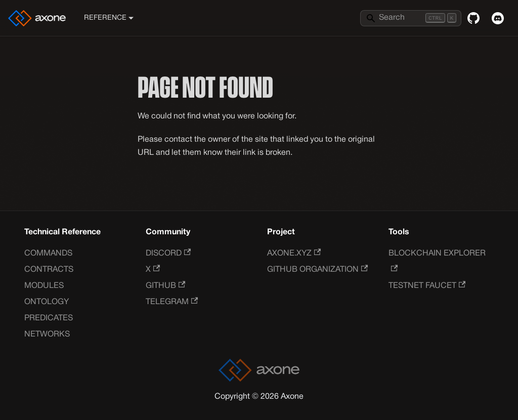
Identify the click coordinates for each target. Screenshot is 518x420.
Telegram (172, 302)
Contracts (49, 270)
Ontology (47, 302)
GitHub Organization (317, 270)
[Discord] (498, 18)
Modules (44, 286)
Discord (168, 254)
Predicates (49, 318)
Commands (48, 254)
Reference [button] (105, 18)
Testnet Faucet (427, 286)
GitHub (165, 286)
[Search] (411, 18)
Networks (47, 334)
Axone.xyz (294, 254)
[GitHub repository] (473, 18)
